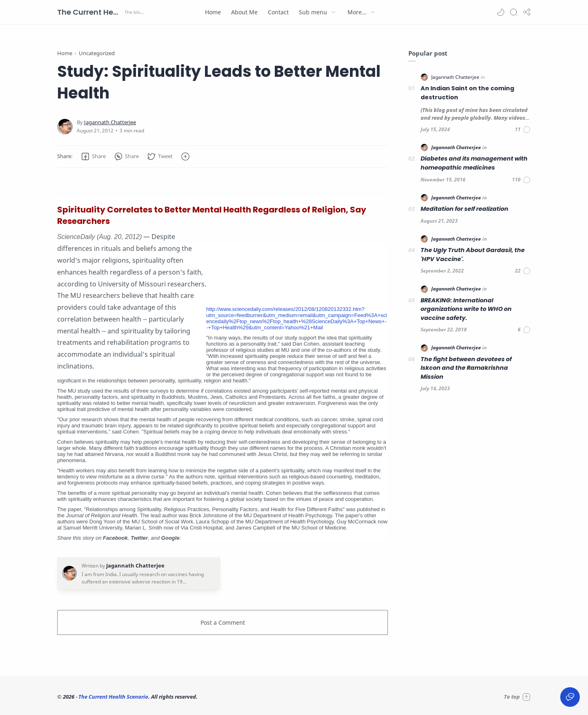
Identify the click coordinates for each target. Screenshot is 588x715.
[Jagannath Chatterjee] (110, 122)
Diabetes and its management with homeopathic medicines (474, 163)
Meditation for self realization (464, 209)
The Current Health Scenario (90, 12)
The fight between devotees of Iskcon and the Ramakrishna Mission (466, 368)
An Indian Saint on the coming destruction (467, 93)
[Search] (514, 12)
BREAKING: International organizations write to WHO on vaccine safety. (466, 309)
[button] (501, 12)
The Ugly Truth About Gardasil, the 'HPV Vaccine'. (473, 255)
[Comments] (523, 130)
